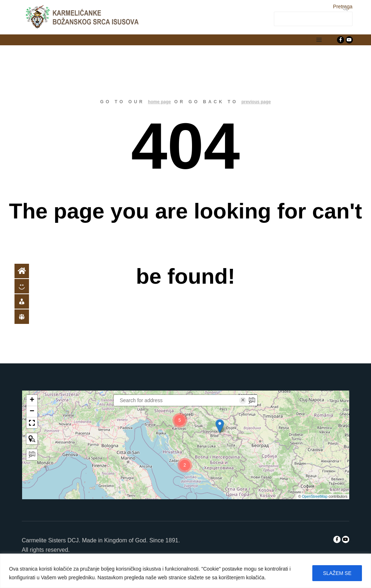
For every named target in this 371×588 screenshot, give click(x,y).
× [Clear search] (243, 400)
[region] (185, 571)
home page (159, 102)
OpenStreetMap (315, 497)
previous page (256, 102)
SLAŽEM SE (337, 573)
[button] (220, 426)
